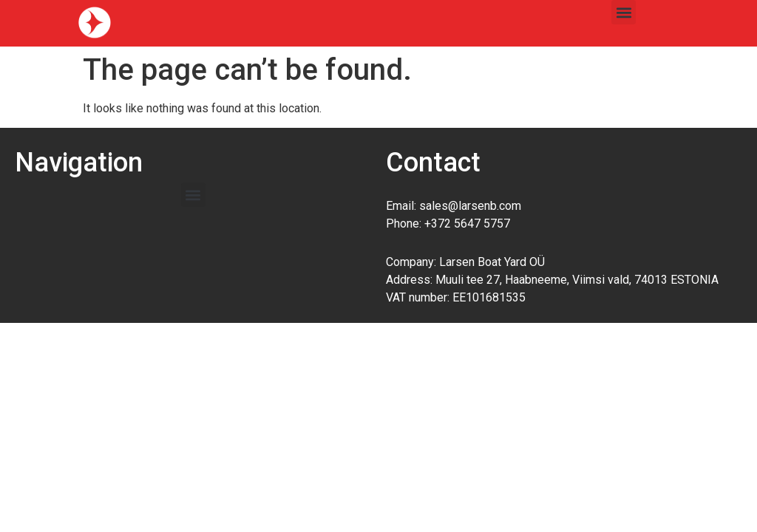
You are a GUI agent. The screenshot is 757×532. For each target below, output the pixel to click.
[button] (624, 12)
